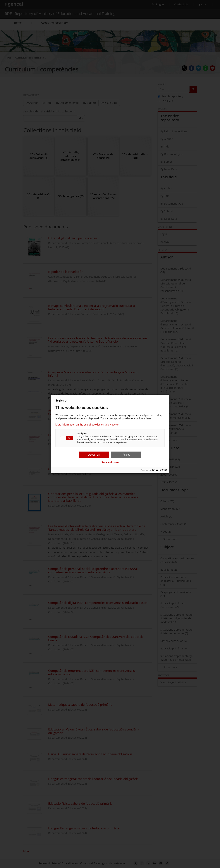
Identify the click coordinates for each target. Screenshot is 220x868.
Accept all (94, 455)
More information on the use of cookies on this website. (87, 425)
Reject (126, 455)
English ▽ (61, 401)
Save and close (110, 462)
